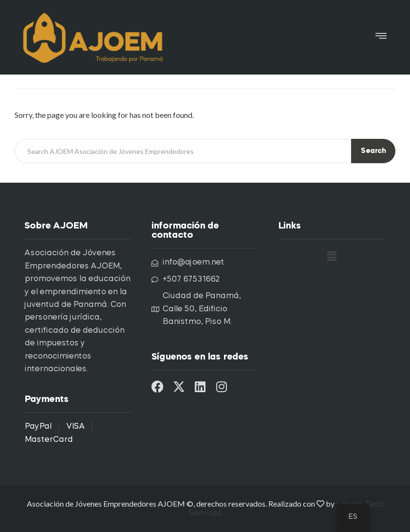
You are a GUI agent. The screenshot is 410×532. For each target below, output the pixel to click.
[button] (381, 37)
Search (373, 151)
